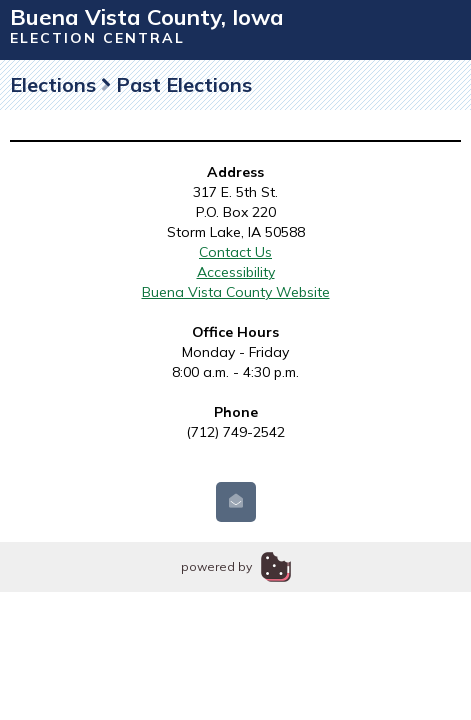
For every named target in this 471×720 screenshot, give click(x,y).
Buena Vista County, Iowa (147, 17)
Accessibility (236, 272)
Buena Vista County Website (236, 292)
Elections (53, 84)
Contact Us (235, 252)
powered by (216, 566)
